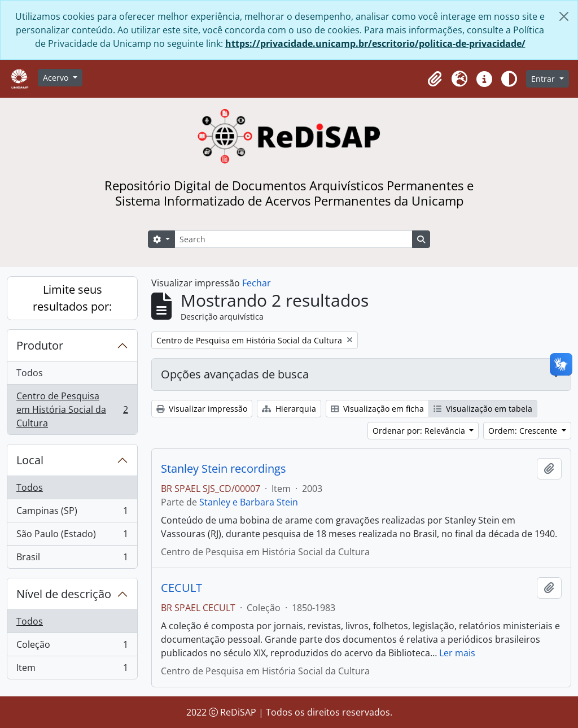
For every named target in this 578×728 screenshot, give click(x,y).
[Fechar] (564, 16)
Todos (30, 373)
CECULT (181, 588)
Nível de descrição (64, 594)
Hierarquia (289, 409)
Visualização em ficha (377, 409)
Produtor (40, 345)
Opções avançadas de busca (235, 374)
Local (30, 460)
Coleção (72, 647)
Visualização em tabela (483, 409)
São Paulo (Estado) (72, 536)
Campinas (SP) (72, 513)
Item (72, 670)
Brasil (72, 559)
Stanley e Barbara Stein (249, 502)
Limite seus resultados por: (72, 298)
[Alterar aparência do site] (509, 79)
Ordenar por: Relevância (420, 431)
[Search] (294, 239)
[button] (435, 79)
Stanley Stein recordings (224, 469)
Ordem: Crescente (524, 431)
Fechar (257, 283)
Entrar (544, 79)
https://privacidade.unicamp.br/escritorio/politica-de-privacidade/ (375, 43)
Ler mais (457, 653)
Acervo (57, 78)
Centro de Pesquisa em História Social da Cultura (72, 409)
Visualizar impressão (202, 409)
